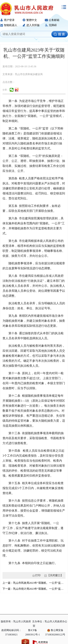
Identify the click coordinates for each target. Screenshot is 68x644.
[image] (60, 34)
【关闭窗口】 (55, 575)
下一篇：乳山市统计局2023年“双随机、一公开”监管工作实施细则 (34, 589)
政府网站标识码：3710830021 (11, 632)
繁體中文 (30, 20)
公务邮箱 (52, 20)
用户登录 (7, 20)
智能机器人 (9, 25)
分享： (6, 90)
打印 (38, 575)
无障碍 (51, 25)
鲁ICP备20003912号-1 (33, 632)
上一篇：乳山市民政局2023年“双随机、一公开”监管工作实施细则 (34, 583)
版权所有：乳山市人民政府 (16, 621)
